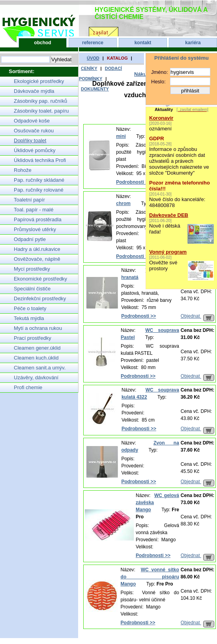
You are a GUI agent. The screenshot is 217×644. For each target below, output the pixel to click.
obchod (42, 43)
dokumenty (95, 89)
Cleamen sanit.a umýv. (40, 368)
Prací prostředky (33, 338)
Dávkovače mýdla (34, 91)
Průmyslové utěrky (35, 229)
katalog (117, 58)
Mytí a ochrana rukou (38, 328)
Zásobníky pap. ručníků (40, 101)
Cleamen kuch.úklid (36, 358)
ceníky (89, 68)
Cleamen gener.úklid (37, 348)
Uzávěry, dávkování (36, 378)
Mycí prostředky (32, 269)
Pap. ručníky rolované (39, 190)
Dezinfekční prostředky (40, 298)
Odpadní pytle (30, 239)
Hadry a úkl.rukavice (37, 249)
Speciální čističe (32, 289)
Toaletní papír (29, 200)
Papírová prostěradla (38, 219)
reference (93, 43)
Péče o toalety (30, 308)
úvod (93, 58)
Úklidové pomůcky (35, 150)
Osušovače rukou (34, 131)
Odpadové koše (32, 121)
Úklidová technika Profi (40, 160)
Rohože (23, 170)
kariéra (193, 43)
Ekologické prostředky (39, 81)
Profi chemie (28, 387)
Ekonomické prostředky (40, 279)
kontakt (143, 43)
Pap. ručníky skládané (39, 180)
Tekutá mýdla (29, 318)
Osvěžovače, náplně (37, 259)
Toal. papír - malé (34, 210)
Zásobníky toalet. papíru (41, 111)
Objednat (197, 316)
